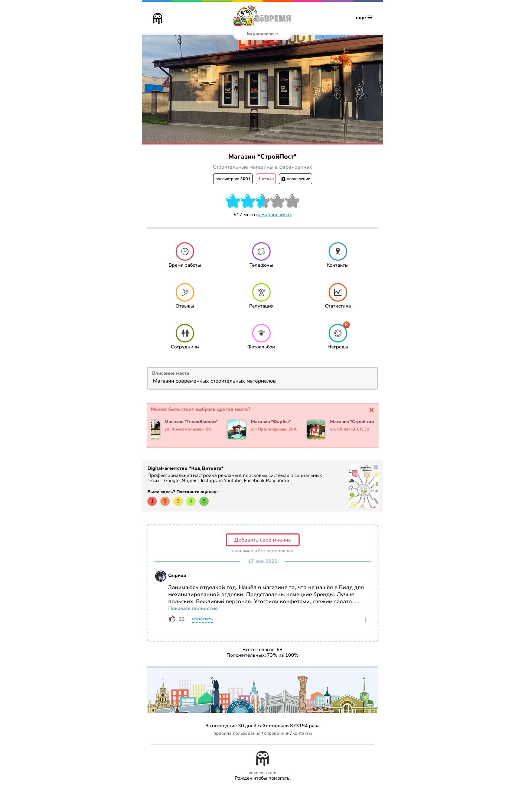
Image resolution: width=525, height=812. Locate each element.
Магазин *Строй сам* (354, 422)
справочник (277, 733)
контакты (302, 733)
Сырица (177, 575)
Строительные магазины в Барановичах (262, 167)
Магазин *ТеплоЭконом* (192, 422)
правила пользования (237, 733)
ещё (364, 18)
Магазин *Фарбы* (272, 422)
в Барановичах (275, 215)
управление (296, 179)
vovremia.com (262, 773)
